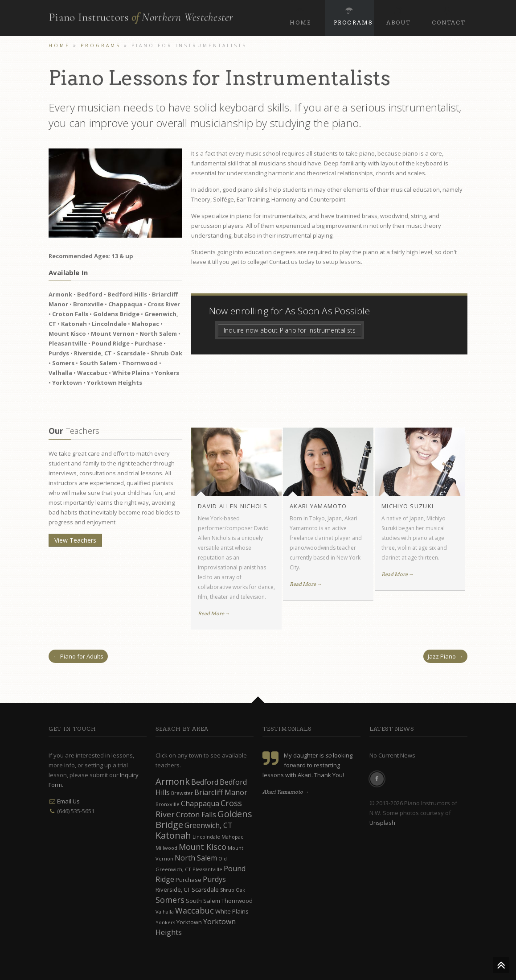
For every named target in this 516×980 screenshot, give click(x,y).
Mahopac (232, 837)
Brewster (182, 793)
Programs (353, 15)
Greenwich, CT (209, 825)
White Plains (232, 911)
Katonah (173, 835)
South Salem (203, 901)
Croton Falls (196, 815)
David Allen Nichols (233, 506)
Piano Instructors (141, 15)
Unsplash (382, 823)
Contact (449, 15)
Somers (170, 900)
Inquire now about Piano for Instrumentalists (290, 330)
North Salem (196, 858)
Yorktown (189, 922)
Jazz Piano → (445, 656)
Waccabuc (195, 910)
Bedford (205, 782)
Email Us (68, 801)
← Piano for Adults (78, 656)
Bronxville (168, 804)
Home (300, 15)
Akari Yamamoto (318, 506)
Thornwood (237, 901)
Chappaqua (200, 803)
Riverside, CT (173, 889)
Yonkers (165, 922)
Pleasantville (207, 869)
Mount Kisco (203, 847)
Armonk (173, 781)
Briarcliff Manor (221, 792)
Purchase (188, 880)
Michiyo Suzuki (407, 506)
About (399, 15)
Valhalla (165, 912)
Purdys (214, 879)
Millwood (166, 848)
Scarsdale (205, 889)
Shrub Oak (233, 890)
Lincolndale (206, 837)
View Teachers (75, 540)
